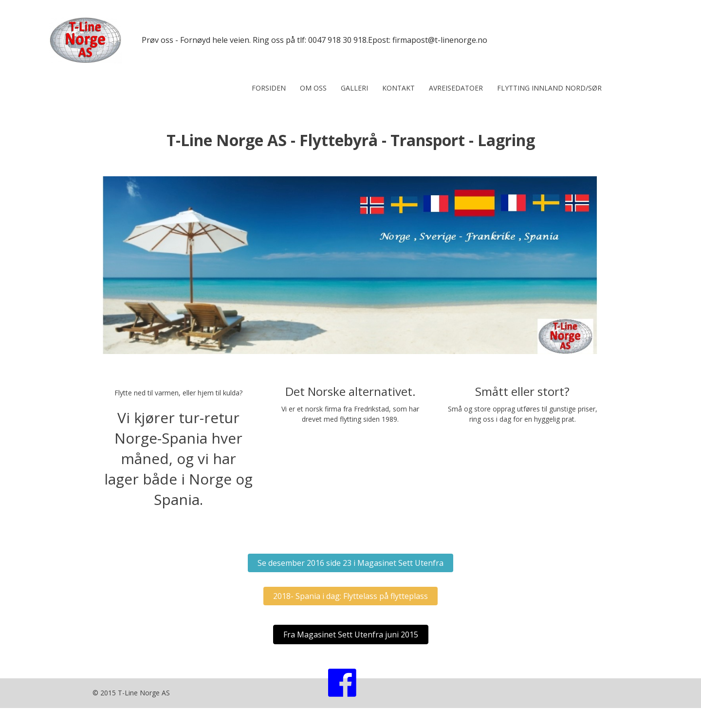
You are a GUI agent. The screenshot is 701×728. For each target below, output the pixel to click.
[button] (350, 563)
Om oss (313, 88)
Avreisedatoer (456, 88)
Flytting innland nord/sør (549, 88)
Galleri (354, 88)
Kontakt (398, 88)
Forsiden (269, 88)
